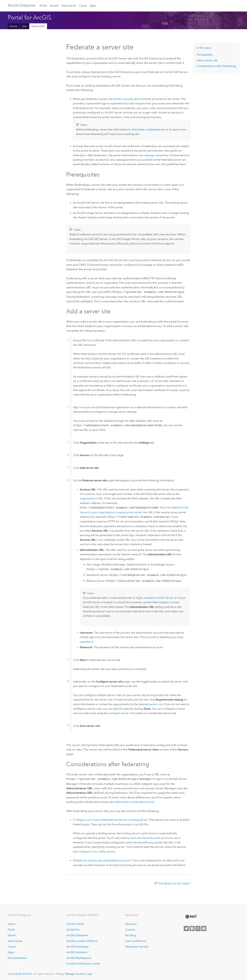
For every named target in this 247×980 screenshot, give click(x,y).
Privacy (60, 973)
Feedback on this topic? (175, 883)
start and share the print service (150, 837)
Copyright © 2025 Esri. (20, 973)
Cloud (83, 6)
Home (13, 26)
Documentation (17, 957)
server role (156, 704)
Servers (54, 6)
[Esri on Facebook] (192, 928)
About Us (131, 923)
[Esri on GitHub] (198, 928)
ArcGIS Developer (78, 946)
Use (24, 26)
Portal (43, 6)
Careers (130, 929)
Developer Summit (137, 946)
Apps (93, 6)
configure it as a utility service (97, 851)
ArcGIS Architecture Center (83, 963)
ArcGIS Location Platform (82, 940)
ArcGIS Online (75, 923)
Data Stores (69, 6)
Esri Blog (131, 935)
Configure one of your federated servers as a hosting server (110, 819)
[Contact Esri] (204, 928)
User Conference (136, 940)
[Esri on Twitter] (186, 928)
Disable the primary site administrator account (102, 860)
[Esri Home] (191, 916)
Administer (38, 26)
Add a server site (207, 60)
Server (12, 935)
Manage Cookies (75, 973)
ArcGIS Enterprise (22, 5)
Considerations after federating (216, 66)
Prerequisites (205, 55)
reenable (85, 641)
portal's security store (127, 99)
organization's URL (91, 498)
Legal (89, 973)
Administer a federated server (150, 130)
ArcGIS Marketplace (79, 957)
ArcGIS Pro (73, 929)
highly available (154, 597)
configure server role (122, 713)
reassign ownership (156, 155)
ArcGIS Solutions (77, 952)
